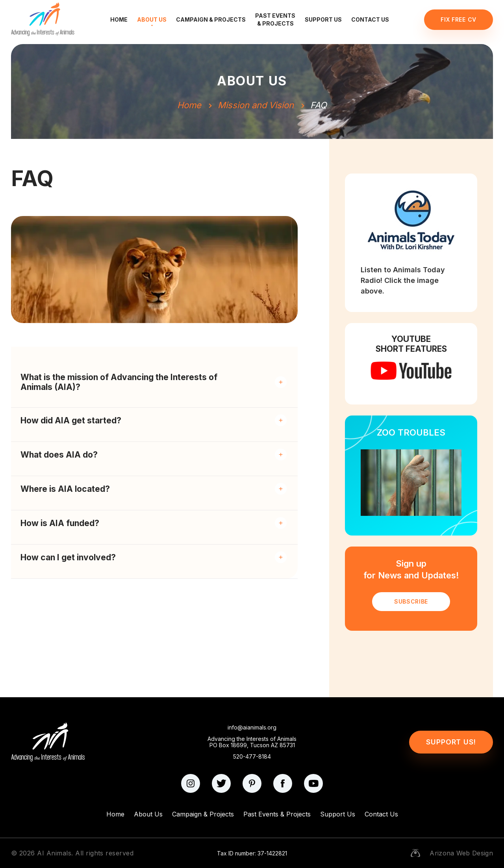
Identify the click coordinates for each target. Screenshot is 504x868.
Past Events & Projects (275, 19)
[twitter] (221, 783)
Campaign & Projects (211, 19)
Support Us (323, 19)
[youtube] (313, 783)
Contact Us (370, 19)
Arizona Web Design (461, 853)
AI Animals (54, 853)
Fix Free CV (459, 19)
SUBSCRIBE (411, 601)
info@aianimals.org (252, 728)
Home (119, 19)
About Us (152, 19)
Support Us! (451, 742)
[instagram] (191, 783)
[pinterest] (252, 783)
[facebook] (283, 783)
